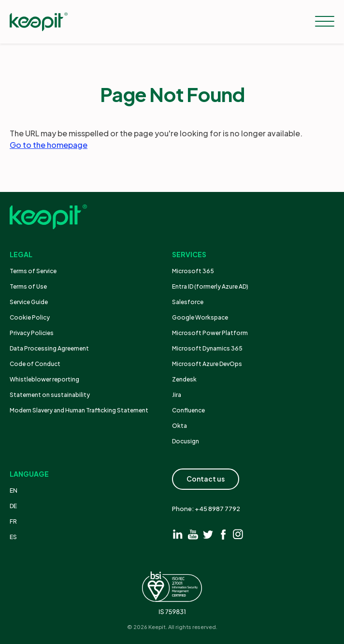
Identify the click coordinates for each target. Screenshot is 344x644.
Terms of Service (33, 271)
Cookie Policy (30, 317)
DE (13, 506)
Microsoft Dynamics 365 (207, 348)
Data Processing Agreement (49, 348)
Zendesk (184, 379)
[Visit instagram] (238, 534)
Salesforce (188, 302)
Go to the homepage (49, 145)
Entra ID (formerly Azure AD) (211, 286)
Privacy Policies (32, 333)
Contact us (206, 479)
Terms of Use (28, 286)
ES (13, 537)
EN (14, 490)
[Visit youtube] (193, 534)
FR (13, 521)
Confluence (188, 410)
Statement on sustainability (50, 395)
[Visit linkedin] (178, 534)
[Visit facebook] (223, 534)
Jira (177, 395)
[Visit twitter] (208, 534)
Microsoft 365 (193, 271)
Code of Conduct (35, 364)
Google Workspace (200, 317)
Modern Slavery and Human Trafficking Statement (79, 410)
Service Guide (29, 302)
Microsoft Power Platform (210, 333)
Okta (179, 426)
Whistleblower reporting (44, 379)
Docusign (186, 441)
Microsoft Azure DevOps (207, 364)
